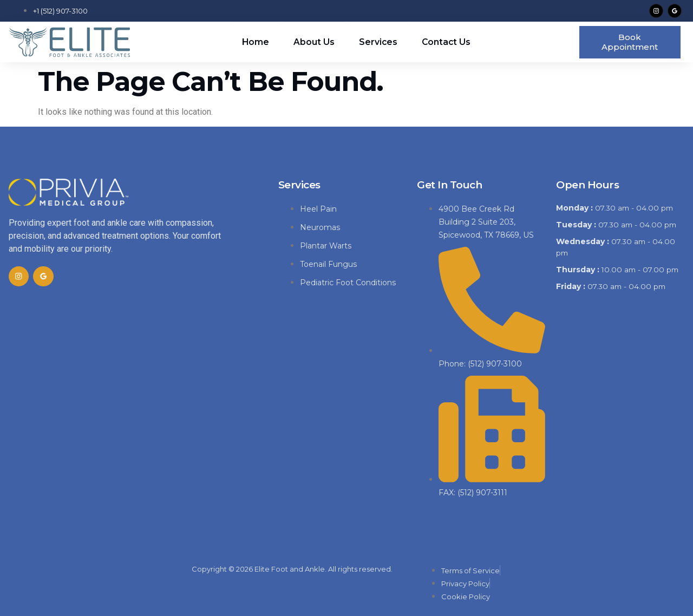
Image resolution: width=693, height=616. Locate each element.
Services (378, 41)
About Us (313, 41)
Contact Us (447, 41)
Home (255, 41)
